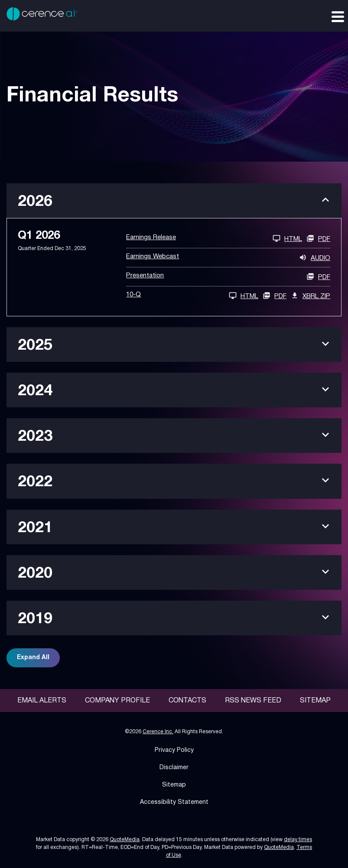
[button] (174, 201)
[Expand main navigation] (337, 16)
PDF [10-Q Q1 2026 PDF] (275, 296)
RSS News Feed (253, 701)
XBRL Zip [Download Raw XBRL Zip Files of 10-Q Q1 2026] (311, 296)
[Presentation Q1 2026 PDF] (228, 277)
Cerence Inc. (158, 732)
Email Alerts (42, 701)
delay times (298, 840)
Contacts (187, 701)
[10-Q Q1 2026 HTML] (192, 296)
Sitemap (315, 701)
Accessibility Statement (174, 802)
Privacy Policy (174, 750)
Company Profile (117, 701)
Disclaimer (174, 768)
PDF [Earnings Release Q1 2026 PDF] (318, 238)
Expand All (33, 658)
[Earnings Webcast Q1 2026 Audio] (228, 258)
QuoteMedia (125, 840)
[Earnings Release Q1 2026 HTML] (214, 239)
